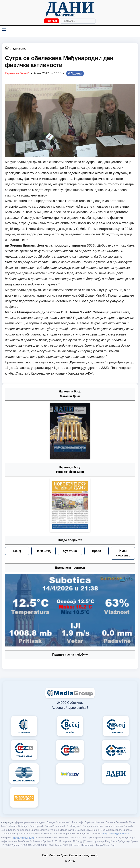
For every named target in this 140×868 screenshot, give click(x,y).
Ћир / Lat (51, 21)
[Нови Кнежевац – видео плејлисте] (123, 553)
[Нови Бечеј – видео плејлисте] (43, 551)
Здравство (19, 48)
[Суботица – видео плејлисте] (70, 551)
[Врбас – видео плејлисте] (97, 551)
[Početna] (70, 9)
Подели (75, 74)
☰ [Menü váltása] (4, 30)
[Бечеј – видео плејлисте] (17, 551)
